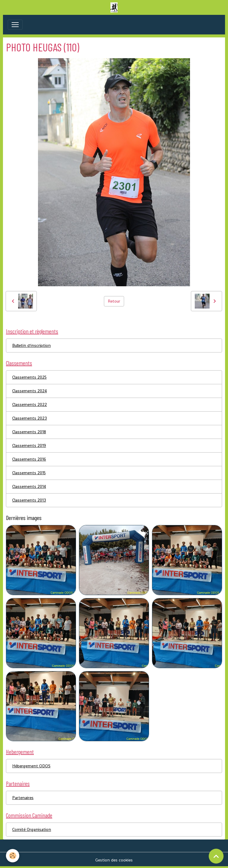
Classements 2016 (29, 459)
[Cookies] (13, 856)
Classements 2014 (29, 486)
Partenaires (23, 798)
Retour (114, 301)
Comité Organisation (32, 829)
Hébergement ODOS (31, 766)
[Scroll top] (216, 856)
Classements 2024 (30, 391)
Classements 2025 (29, 377)
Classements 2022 (30, 404)
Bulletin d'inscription (31, 345)
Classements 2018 (29, 432)
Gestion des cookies (114, 860)
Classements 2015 (29, 473)
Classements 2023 (30, 418)
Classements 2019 (29, 445)
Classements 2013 (29, 500)
